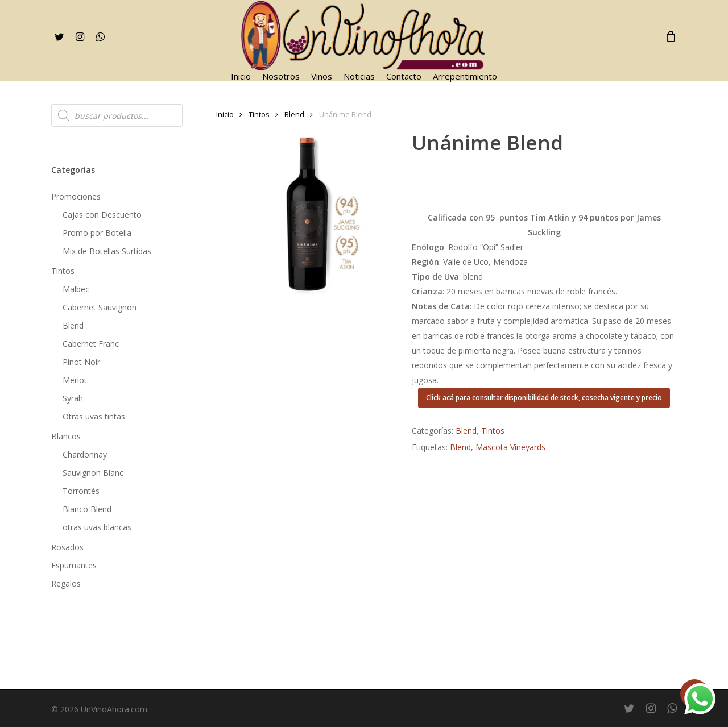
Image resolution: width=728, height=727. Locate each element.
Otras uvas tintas (94, 416)
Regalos (66, 583)
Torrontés (81, 491)
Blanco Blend (87, 509)
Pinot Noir (81, 362)
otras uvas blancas (97, 527)
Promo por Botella (97, 233)
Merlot (75, 380)
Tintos (63, 271)
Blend (73, 325)
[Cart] (671, 36)
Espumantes (74, 565)
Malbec (76, 289)
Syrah (73, 398)
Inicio (225, 114)
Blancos (66, 436)
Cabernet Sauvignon (100, 307)
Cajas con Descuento (102, 215)
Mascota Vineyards (510, 447)
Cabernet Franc (91, 344)
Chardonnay (85, 454)
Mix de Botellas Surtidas (107, 251)
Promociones (76, 196)
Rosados (67, 547)
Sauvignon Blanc (93, 473)
